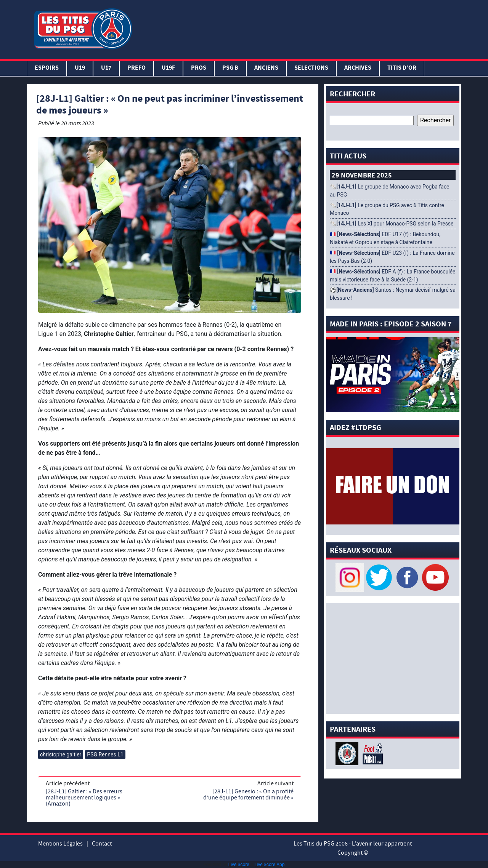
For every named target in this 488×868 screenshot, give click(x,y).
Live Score (239, 865)
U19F (168, 68)
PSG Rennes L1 (105, 755)
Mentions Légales (60, 844)
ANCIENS (266, 68)
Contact (102, 844)
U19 (80, 68)
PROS (199, 68)
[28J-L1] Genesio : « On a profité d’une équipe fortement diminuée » (248, 794)
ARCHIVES (358, 68)
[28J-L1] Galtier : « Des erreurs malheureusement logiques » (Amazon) (84, 798)
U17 (106, 68)
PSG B (230, 68)
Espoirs (47, 68)
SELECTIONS (311, 68)
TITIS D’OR (402, 68)
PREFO (136, 68)
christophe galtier (61, 755)
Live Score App (269, 865)
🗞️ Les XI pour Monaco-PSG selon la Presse (392, 224)
